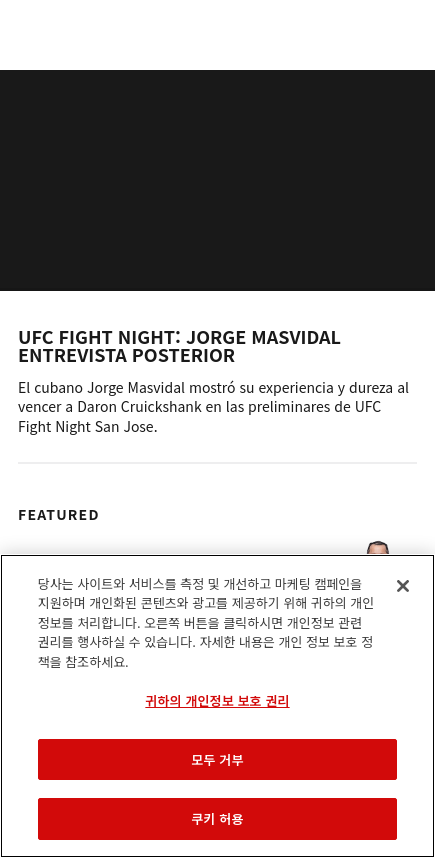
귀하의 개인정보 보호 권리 (217, 700)
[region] (217, 706)
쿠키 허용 (217, 818)
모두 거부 (217, 759)
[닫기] (403, 586)
